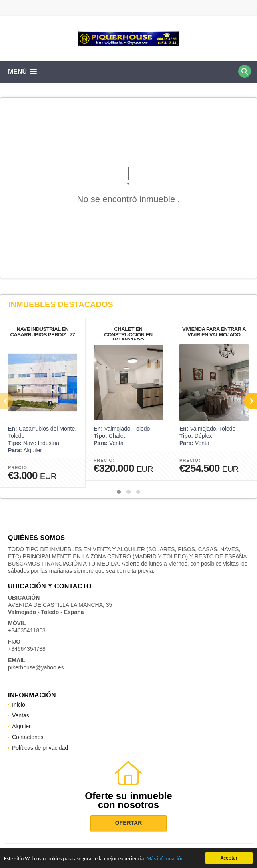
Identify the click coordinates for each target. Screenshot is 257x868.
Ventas (21, 715)
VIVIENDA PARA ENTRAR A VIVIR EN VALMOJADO (214, 332)
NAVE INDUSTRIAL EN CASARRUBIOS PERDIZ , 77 (43, 332)
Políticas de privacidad (40, 748)
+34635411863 (27, 630)
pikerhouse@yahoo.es (36, 667)
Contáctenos (28, 737)
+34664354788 (27, 649)
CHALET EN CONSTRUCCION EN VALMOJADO (128, 335)
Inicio (19, 705)
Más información (165, 859)
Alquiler (21, 726)
